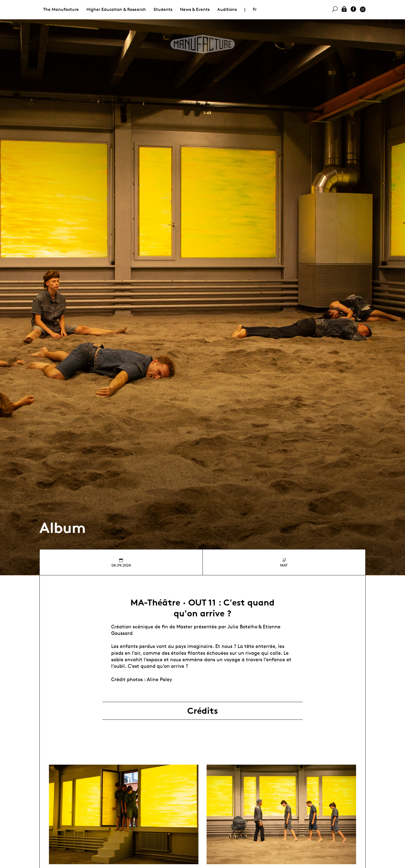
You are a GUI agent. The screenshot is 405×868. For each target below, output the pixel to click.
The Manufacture (61, 9)
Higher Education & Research (116, 9)
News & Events (195, 9)
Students (163, 9)
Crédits (203, 711)
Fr (255, 9)
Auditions (227, 9)
